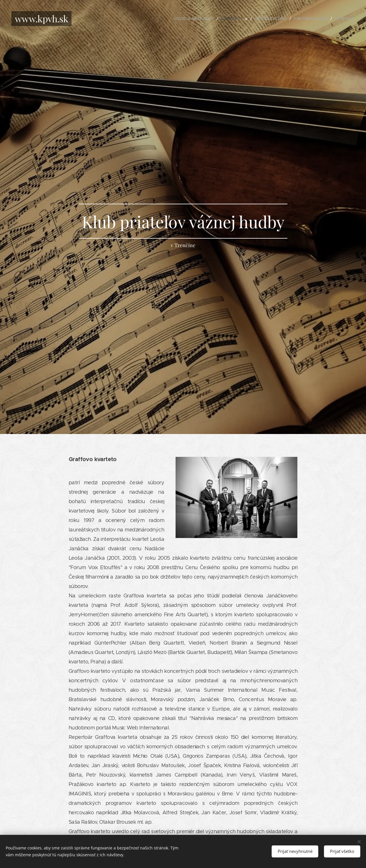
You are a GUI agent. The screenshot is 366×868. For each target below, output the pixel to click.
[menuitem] (188, 19)
